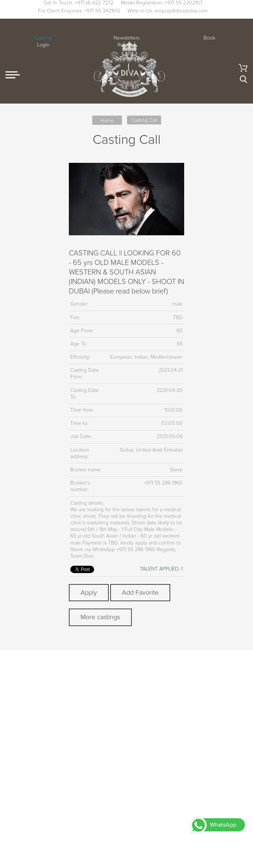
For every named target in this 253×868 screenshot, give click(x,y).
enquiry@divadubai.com (181, 11)
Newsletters (126, 38)
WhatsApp (223, 825)
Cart (243, 68)
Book (209, 38)
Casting (43, 38)
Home (107, 121)
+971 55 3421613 (102, 11)
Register (126, 45)
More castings (100, 617)
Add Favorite (140, 592)
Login (43, 45)
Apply (89, 592)
